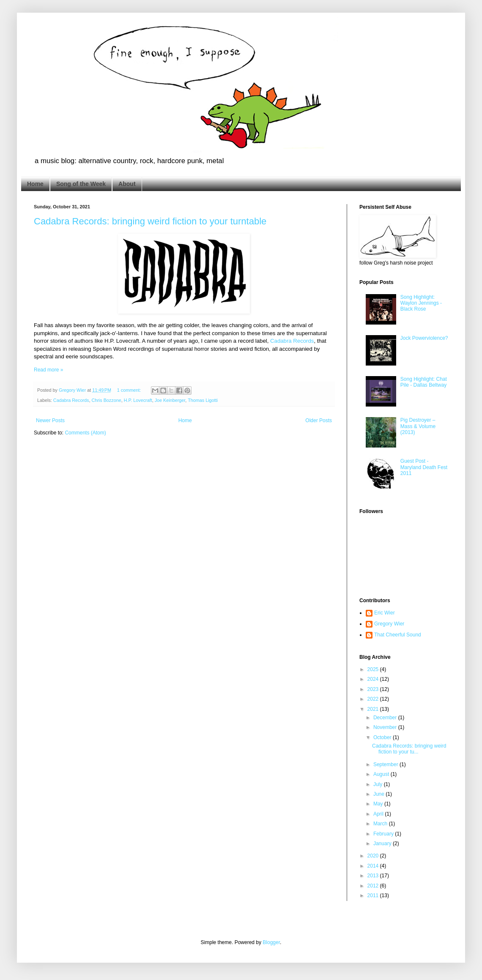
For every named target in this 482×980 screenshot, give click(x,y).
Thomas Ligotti (203, 400)
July (379, 784)
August (382, 774)
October (383, 737)
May (379, 804)
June (379, 794)
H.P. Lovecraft (138, 400)
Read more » (48, 370)
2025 (374, 669)
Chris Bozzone (106, 400)
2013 (374, 876)
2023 (374, 689)
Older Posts (319, 420)
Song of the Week (81, 184)
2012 (374, 886)
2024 (374, 679)
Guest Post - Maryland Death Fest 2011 (424, 467)
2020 (374, 856)
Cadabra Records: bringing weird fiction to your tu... (409, 749)
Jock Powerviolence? (424, 338)
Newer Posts (50, 420)
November (386, 727)
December (386, 718)
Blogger (271, 942)
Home (35, 184)
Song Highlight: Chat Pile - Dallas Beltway (424, 382)
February (384, 834)
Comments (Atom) (85, 433)
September (386, 764)
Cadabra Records (292, 341)
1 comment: (130, 390)
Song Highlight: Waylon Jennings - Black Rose (421, 303)
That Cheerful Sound (398, 635)
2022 (374, 699)
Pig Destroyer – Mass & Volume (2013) (418, 426)
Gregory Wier (389, 624)
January (383, 844)
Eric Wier (385, 613)
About (127, 184)
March (381, 824)
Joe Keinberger (170, 400)
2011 (374, 895)
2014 (374, 866)
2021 (374, 709)
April (379, 814)
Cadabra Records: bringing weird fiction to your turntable (150, 221)
